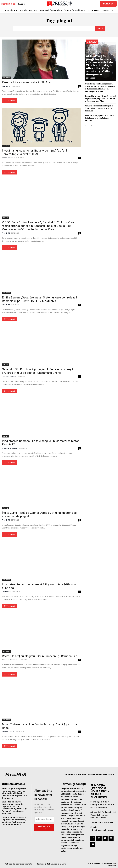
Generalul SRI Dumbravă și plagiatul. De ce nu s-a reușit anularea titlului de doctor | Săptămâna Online (38, 371)
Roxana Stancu (8, 731)
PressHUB (6, 233)
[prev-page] (86, 121)
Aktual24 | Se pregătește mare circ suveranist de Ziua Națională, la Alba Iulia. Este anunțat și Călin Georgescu (100, 70)
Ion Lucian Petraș (9, 376)
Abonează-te (44, 827)
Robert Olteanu (8, 157)
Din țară (6, 364)
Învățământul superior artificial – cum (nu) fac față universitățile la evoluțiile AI (34, 152)
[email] (44, 819)
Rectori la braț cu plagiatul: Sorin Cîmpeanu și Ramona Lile (40, 656)
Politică (5, 217)
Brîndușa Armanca (10, 448)
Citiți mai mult (9, 100)
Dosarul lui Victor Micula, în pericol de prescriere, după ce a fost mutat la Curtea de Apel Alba (100, 98)
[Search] (100, 28)
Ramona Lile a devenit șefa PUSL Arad (27, 82)
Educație (6, 146)
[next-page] (91, 121)
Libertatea (6, 591)
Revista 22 (6, 86)
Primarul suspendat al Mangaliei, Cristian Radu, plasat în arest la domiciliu (98, 107)
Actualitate (7, 77)
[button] (22, 4)
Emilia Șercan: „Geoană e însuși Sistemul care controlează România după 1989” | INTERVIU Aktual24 (39, 299)
